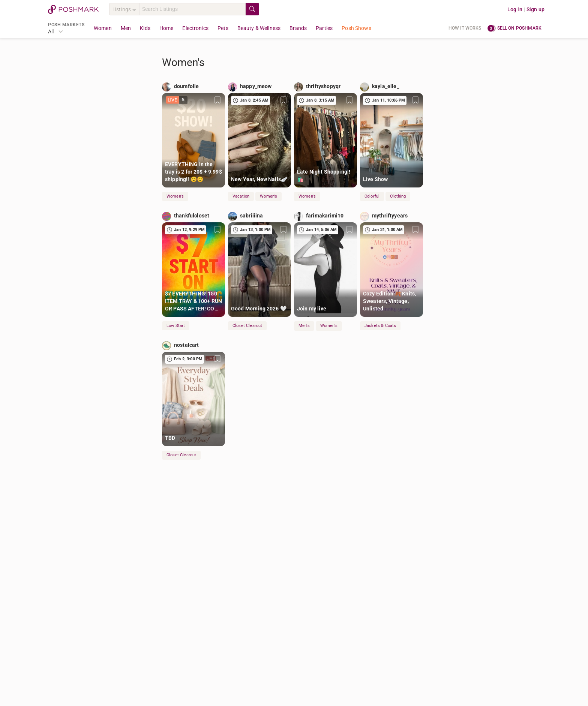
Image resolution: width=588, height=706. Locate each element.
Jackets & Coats (380, 326)
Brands (298, 28)
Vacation (241, 196)
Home (166, 28)
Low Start (176, 326)
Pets (223, 28)
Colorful (372, 196)
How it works (465, 28)
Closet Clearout (247, 326)
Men (126, 28)
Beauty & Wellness (259, 28)
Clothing (398, 196)
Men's (304, 326)
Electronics (195, 28)
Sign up (535, 9)
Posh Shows (356, 28)
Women (103, 28)
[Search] (192, 9)
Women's (175, 196)
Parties (324, 28)
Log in (515, 9)
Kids (145, 28)
